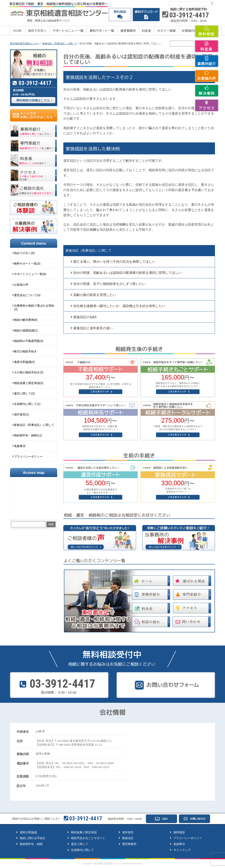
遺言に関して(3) (24, 393)
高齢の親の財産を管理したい (95, 295)
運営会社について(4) (27, 295)
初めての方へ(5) (24, 253)
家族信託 (128, 838)
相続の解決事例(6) (26, 320)
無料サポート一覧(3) (27, 264)
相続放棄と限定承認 (84, 832)
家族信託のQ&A (85, 317)
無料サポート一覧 (102, 31)
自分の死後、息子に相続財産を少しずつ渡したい (109, 284)
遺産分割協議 (28, 832)
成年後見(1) (21, 414)
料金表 (146, 31)
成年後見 (128, 832)
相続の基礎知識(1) (26, 330)
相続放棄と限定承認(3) (29, 383)
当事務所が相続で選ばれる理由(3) (34, 307)
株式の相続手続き (25, 351)
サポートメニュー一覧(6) (30, 274)
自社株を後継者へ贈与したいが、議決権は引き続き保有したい (119, 306)
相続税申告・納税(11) (28, 435)
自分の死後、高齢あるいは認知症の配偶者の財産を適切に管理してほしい (127, 273)
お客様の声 (189, 31)
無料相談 (179, 832)
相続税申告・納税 (31, 844)
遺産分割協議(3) (24, 362)
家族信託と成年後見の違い (93, 328)
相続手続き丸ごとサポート (88, 838)
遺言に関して (80, 844)
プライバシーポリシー (28, 456)
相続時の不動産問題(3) (29, 341)
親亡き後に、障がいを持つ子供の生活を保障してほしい (114, 262)
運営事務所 (128, 31)
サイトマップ (182, 850)
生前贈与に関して (82, 850)
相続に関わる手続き (33, 838)
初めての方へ (37, 31)
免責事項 (20, 446)
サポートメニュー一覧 (68, 31)
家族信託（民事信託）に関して (89, 251)
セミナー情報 (166, 31)
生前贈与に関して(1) (27, 404)
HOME (18, 31)
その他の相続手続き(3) (29, 372)
